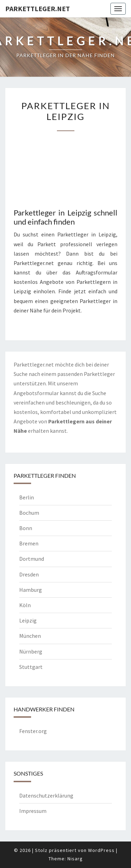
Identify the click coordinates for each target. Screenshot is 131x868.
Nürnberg (31, 651)
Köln (25, 605)
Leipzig (28, 620)
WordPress (101, 850)
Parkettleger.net (38, 9)
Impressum (33, 811)
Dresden (29, 574)
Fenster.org (33, 731)
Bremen (29, 543)
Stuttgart (31, 667)
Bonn (26, 528)
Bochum (29, 513)
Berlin (27, 497)
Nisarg (75, 859)
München (30, 636)
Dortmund (32, 559)
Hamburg (31, 590)
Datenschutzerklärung (46, 795)
